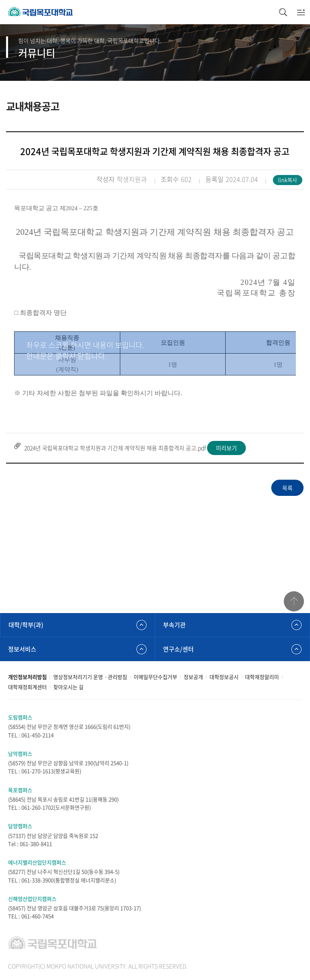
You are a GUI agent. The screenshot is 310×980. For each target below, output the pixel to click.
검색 (283, 12)
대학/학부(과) (26, 625)
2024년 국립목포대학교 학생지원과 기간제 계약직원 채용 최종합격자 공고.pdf (115, 448)
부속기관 (174, 625)
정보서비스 (22, 649)
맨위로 (294, 601)
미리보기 (226, 448)
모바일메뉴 (301, 12)
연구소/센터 (178, 649)
